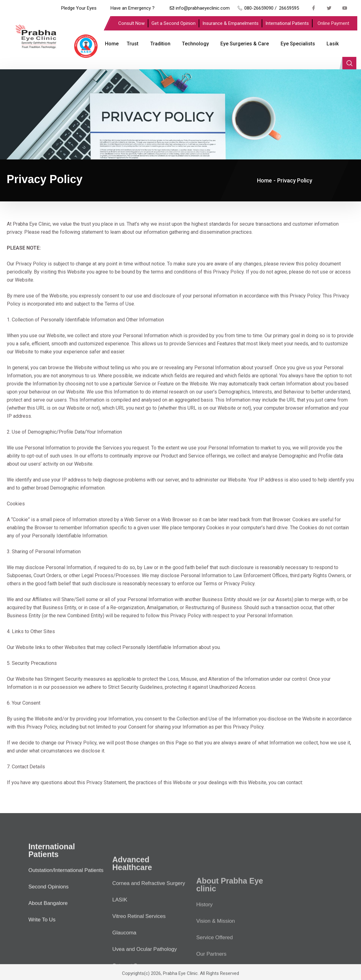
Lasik (329, 44)
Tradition (158, 44)
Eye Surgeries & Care (242, 44)
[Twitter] (329, 8)
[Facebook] (314, 8)
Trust (131, 44)
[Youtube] (345, 8)
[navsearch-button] (349, 44)
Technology (193, 44)
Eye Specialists (294, 44)
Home (111, 44)
